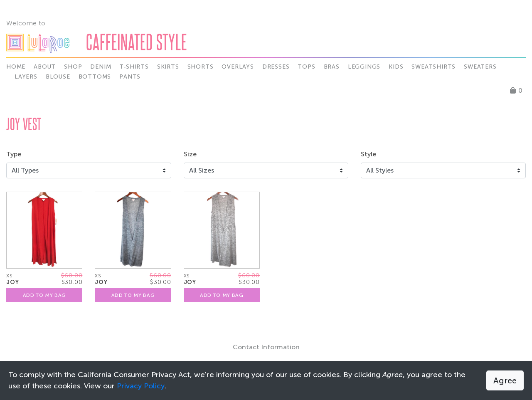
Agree (505, 380)
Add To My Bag (44, 295)
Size (190, 154)
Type (14, 154)
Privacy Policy (141, 386)
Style (368, 154)
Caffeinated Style (137, 42)
